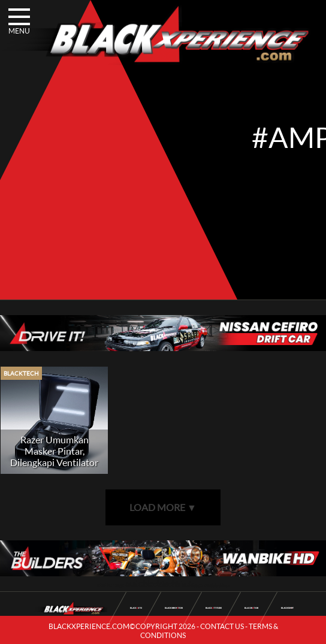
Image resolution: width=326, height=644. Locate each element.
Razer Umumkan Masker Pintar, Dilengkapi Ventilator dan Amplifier (54, 456)
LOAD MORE (163, 507)
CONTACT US (222, 626)
